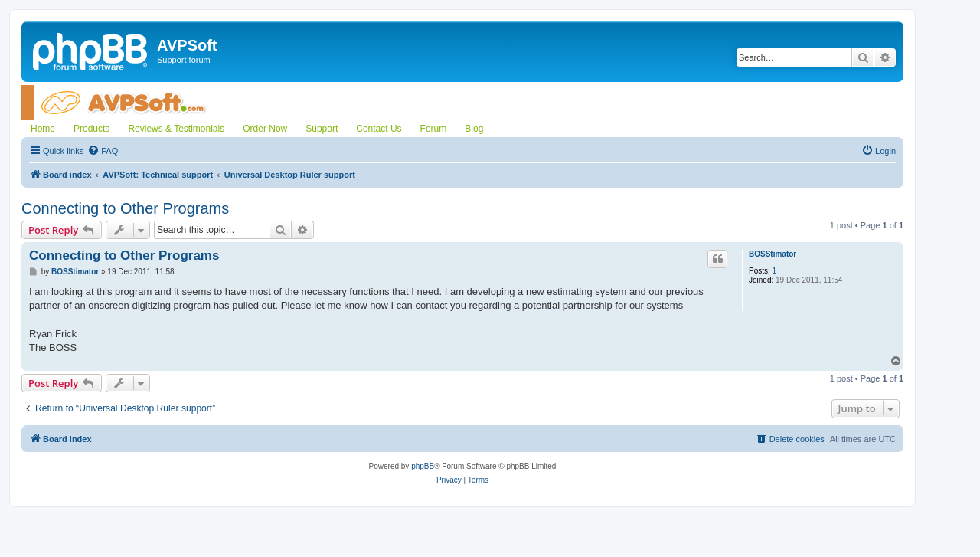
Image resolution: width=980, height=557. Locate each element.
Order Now (265, 129)
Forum (434, 129)
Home (43, 129)
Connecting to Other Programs (125, 208)
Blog (474, 129)
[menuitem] (103, 151)
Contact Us (379, 129)
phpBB (423, 466)
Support (322, 129)
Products (91, 129)
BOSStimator (773, 254)
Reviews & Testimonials (176, 129)
